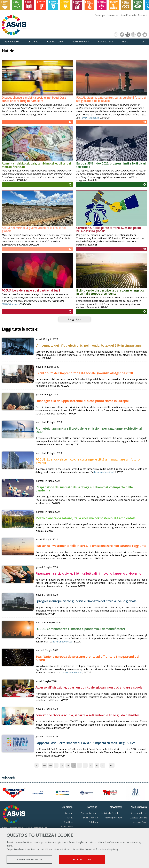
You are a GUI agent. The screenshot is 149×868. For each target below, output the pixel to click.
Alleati (70, 818)
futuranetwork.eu (104, 472)
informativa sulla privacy (106, 849)
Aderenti (69, 813)
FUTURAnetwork (90, 118)
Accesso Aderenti (139, 813)
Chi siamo (67, 807)
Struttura (69, 822)
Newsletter (113, 15)
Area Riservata (128, 15)
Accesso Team (140, 822)
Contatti (143, 15)
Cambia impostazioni (30, 859)
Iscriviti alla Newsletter (112, 813)
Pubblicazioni (67, 827)
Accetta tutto (82, 859)
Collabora (93, 822)
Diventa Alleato (90, 818)
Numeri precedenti (114, 818)
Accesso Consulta (139, 818)
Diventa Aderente (89, 813)
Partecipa (100, 15)
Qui (8, 849)
